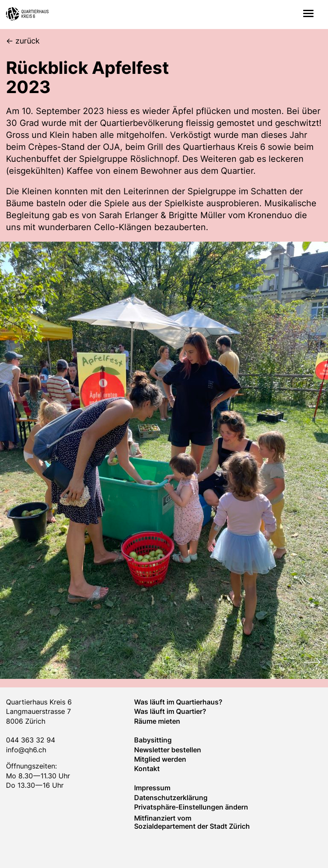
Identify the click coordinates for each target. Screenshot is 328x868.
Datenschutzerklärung (171, 798)
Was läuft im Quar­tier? (170, 711)
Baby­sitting (153, 740)
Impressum (152, 788)
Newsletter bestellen (168, 750)
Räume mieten (157, 721)
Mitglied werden (160, 759)
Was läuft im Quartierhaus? (178, 702)
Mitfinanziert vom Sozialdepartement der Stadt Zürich (192, 822)
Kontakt (147, 769)
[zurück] (23, 41)
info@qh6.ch (26, 750)
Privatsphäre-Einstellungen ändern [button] (191, 807)
